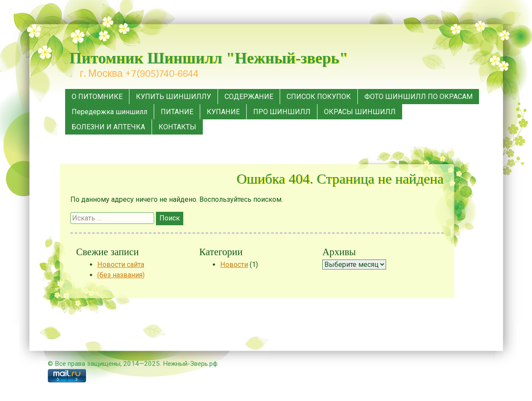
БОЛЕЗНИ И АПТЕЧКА (108, 127)
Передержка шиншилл (109, 112)
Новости (234, 265)
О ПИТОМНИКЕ (97, 97)
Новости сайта (121, 265)
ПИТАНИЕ (177, 112)
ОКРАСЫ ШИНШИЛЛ (360, 112)
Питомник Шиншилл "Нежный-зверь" (209, 58)
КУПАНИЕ (223, 112)
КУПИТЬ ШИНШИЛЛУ (173, 97)
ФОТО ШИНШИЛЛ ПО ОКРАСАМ (418, 97)
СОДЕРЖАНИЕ (249, 97)
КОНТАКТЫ (177, 127)
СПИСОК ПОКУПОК (319, 97)
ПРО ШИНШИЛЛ (282, 112)
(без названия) (121, 275)
